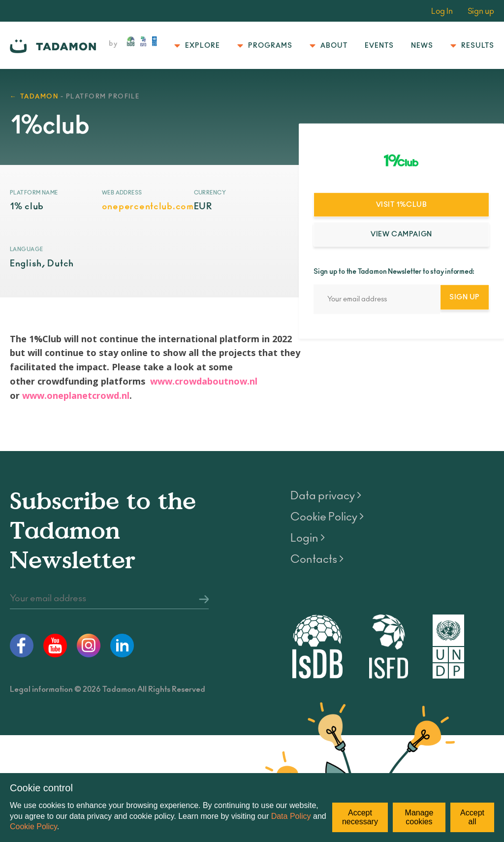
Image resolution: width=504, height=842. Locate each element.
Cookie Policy (33, 826)
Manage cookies (419, 817)
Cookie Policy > (327, 517)
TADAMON (39, 97)
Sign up (481, 11)
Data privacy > (326, 496)
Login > (308, 538)
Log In (442, 11)
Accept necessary (360, 817)
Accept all (472, 817)
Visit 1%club (402, 205)
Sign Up (465, 297)
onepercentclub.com (148, 207)
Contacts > (317, 559)
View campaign (401, 234)
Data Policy (291, 816)
